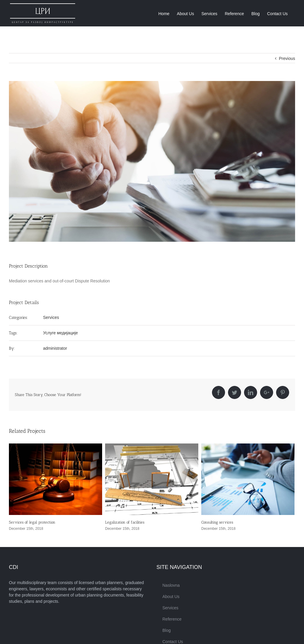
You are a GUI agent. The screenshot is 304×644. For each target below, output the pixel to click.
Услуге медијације (60, 333)
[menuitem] (164, 13)
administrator (55, 348)
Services (51, 317)
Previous (287, 58)
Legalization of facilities (125, 522)
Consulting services (217, 522)
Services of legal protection (32, 522)
